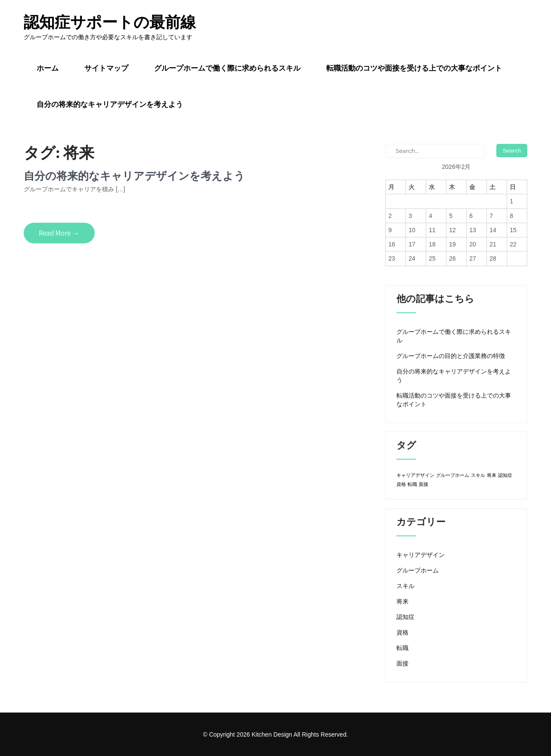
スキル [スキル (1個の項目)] (478, 475)
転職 (402, 648)
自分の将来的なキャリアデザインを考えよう (110, 104)
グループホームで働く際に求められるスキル (227, 68)
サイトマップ (106, 68)
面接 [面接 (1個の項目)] (424, 484)
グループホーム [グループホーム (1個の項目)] (453, 475)
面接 (402, 663)
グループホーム (418, 570)
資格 (402, 632)
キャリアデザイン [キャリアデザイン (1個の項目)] (415, 475)
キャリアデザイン (421, 555)
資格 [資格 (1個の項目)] (401, 484)
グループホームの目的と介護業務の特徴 (451, 356)
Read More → (59, 233)
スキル (406, 586)
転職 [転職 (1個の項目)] (412, 484)
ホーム (48, 68)
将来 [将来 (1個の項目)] (492, 475)
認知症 (406, 617)
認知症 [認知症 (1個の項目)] (505, 475)
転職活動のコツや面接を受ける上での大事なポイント (414, 68)
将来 (402, 601)
